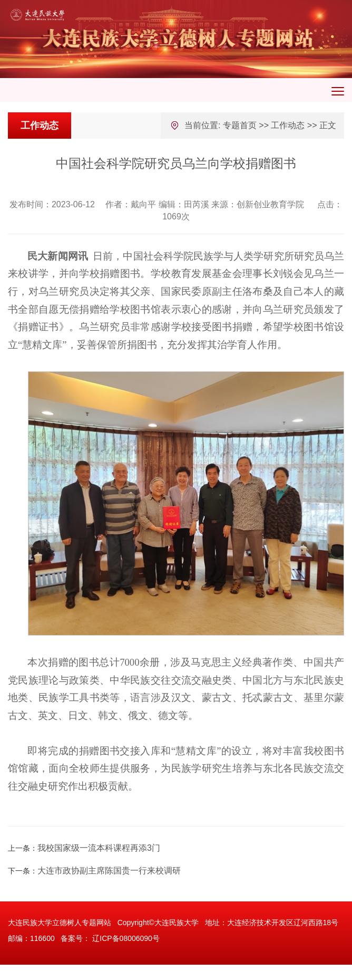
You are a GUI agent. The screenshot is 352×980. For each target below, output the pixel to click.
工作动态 (288, 125)
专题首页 (240, 125)
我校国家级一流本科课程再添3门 (99, 848)
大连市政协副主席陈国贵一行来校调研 (109, 871)
